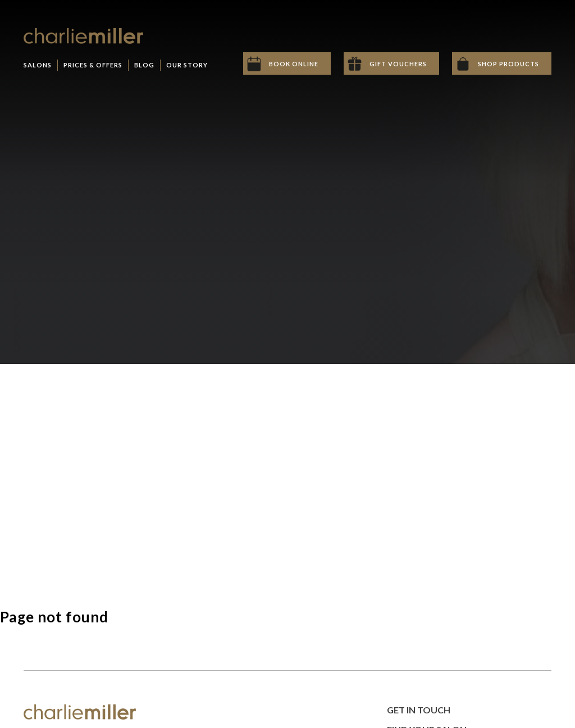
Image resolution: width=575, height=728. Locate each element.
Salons (38, 65)
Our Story (187, 65)
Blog (144, 65)
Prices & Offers (93, 65)
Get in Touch (419, 710)
